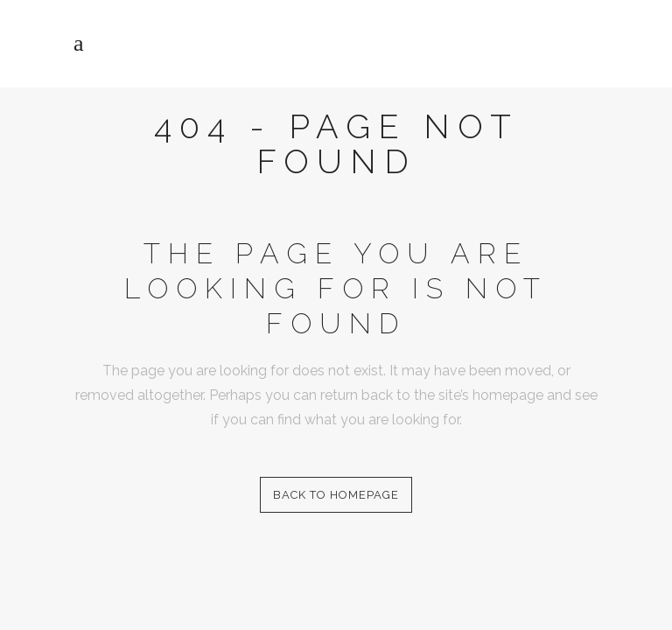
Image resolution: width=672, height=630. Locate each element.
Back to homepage (336, 495)
